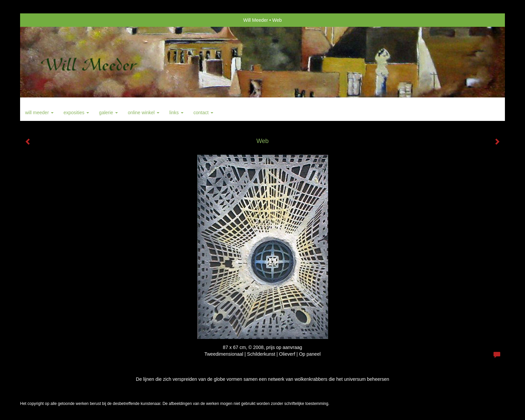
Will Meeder (255, 20)
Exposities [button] (76, 113)
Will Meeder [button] (39, 113)
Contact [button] (203, 113)
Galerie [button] (108, 113)
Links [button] (176, 113)
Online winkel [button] (144, 113)
